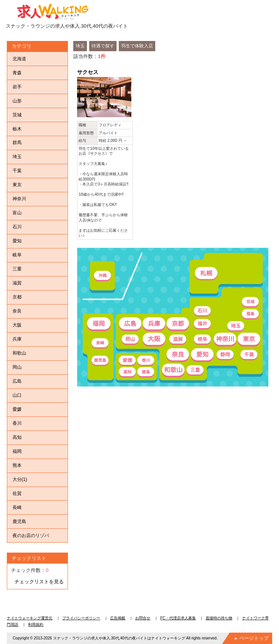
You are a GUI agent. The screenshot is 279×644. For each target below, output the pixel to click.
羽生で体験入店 (137, 46)
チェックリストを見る (39, 582)
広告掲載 (118, 618)
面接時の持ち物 (219, 618)
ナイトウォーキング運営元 (30, 618)
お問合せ (143, 618)
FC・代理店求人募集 (178, 618)
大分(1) (20, 479)
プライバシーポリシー (81, 618)
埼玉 (80, 46)
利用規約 (36, 624)
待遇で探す (103, 46)
